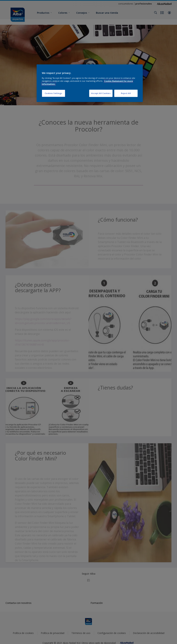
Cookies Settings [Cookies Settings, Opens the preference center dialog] (53, 93)
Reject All (126, 93)
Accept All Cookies (101, 93)
